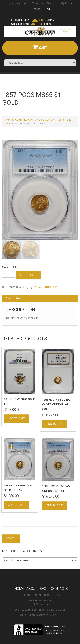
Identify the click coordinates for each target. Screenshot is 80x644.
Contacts (59, 589)
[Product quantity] (9, 275)
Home (9, 120)
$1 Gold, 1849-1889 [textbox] (39, 561)
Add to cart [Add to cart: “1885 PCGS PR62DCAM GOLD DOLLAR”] (17, 505)
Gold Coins (45, 120)
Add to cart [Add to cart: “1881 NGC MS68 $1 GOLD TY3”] (17, 419)
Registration (13, 3)
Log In (26, 3)
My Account (67, 3)
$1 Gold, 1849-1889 (46, 288)
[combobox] (40, 561)
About (32, 589)
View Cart (38, 3)
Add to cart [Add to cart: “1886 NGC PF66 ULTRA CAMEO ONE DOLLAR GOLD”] (55, 424)
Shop (44, 589)
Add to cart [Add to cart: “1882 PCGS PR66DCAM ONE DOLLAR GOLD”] (55, 506)
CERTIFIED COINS (26, 120)
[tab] (40, 299)
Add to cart (28, 276)
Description (13, 299)
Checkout (52, 3)
